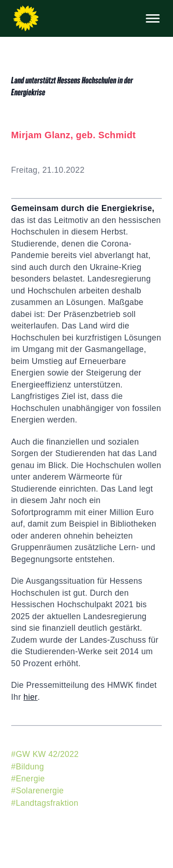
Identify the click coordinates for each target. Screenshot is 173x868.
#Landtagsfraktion (45, 803)
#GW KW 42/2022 (45, 754)
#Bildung (27, 767)
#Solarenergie (37, 791)
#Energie (28, 779)
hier (31, 697)
